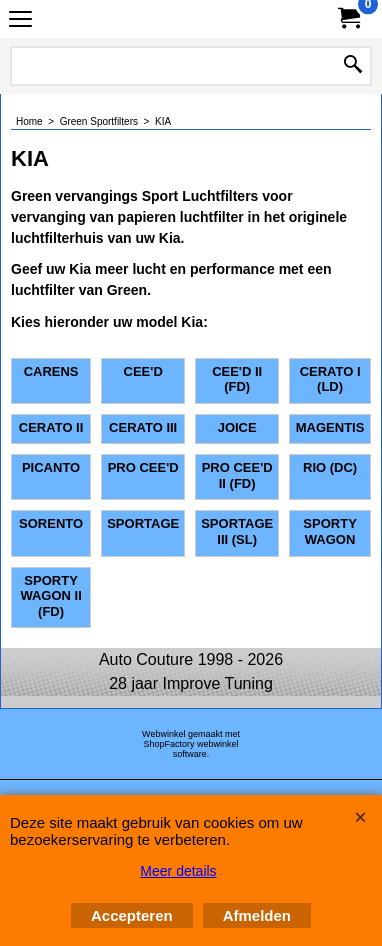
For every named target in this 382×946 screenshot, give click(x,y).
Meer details (178, 871)
